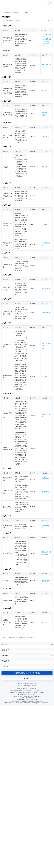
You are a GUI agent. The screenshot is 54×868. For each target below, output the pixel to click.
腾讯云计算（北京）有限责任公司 (22, 696)
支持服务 (5, 656)
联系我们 (27, 678)
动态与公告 (19, 12)
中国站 (5, 666)
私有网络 (11, 12)
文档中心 (4, 12)
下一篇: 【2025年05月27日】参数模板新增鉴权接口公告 (18, 638)
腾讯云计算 (5, 661)
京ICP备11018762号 (27, 698)
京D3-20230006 (33, 700)
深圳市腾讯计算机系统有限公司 (18, 693)
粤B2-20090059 (40, 693)
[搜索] (44, 3)
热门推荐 (5, 645)
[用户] (48, 3)
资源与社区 (5, 650)
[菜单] (51, 3)
